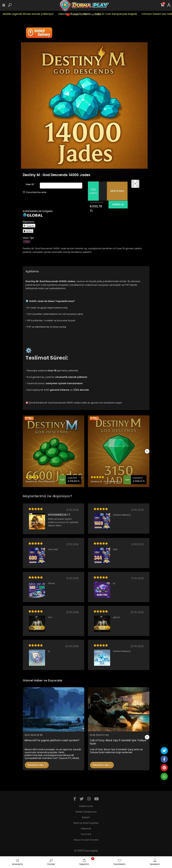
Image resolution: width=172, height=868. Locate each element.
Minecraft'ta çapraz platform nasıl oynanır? (52, 740)
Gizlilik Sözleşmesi (86, 812)
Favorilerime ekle (35, 192)
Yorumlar (86, 834)
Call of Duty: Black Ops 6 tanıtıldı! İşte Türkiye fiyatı (118, 742)
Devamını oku (37, 765)
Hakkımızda (86, 806)
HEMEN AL (118, 204)
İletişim (86, 817)
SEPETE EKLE (117, 191)
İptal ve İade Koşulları (86, 823)
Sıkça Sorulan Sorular (86, 840)
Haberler (86, 829)
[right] (147, 451)
